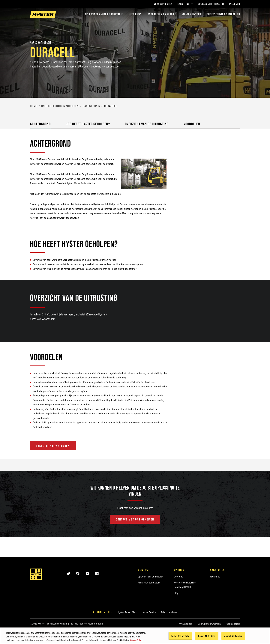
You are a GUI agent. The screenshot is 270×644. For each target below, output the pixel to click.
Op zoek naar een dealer (150, 577)
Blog (176, 593)
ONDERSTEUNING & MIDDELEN (223, 14)
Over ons (178, 577)
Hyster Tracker (149, 612)
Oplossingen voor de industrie (104, 14)
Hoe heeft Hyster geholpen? (88, 124)
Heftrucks (135, 14)
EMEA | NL (185, 4)
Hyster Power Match (128, 612)
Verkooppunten (163, 4)
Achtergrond (40, 124)
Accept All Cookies (233, 636)
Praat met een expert (149, 583)
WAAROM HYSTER (191, 14)
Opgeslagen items (211, 4)
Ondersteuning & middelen (60, 106)
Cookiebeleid (233, 624)
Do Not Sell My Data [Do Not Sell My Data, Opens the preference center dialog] (180, 636)
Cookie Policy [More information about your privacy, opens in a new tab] (136, 641)
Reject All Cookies (207, 636)
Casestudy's (91, 106)
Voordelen (192, 124)
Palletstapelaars (169, 612)
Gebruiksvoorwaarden (209, 624)
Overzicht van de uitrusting (147, 124)
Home (34, 106)
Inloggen (235, 4)
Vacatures (215, 577)
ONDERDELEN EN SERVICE (162, 14)
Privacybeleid (185, 624)
